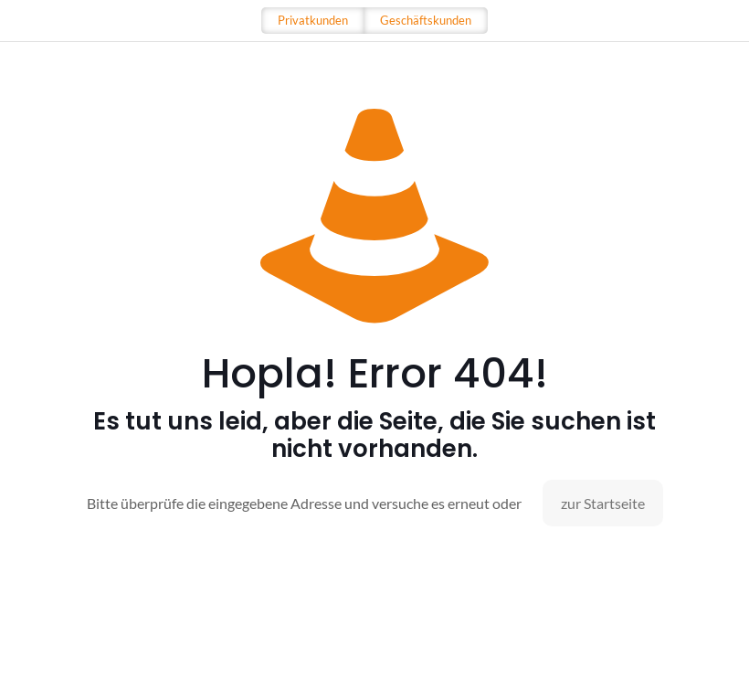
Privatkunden (313, 20)
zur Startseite (603, 503)
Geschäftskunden (426, 20)
